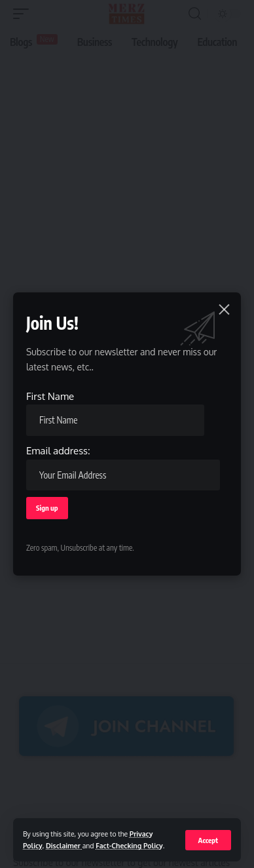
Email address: (123, 467)
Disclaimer (64, 845)
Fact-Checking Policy (129, 845)
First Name (115, 413)
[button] (208, 840)
